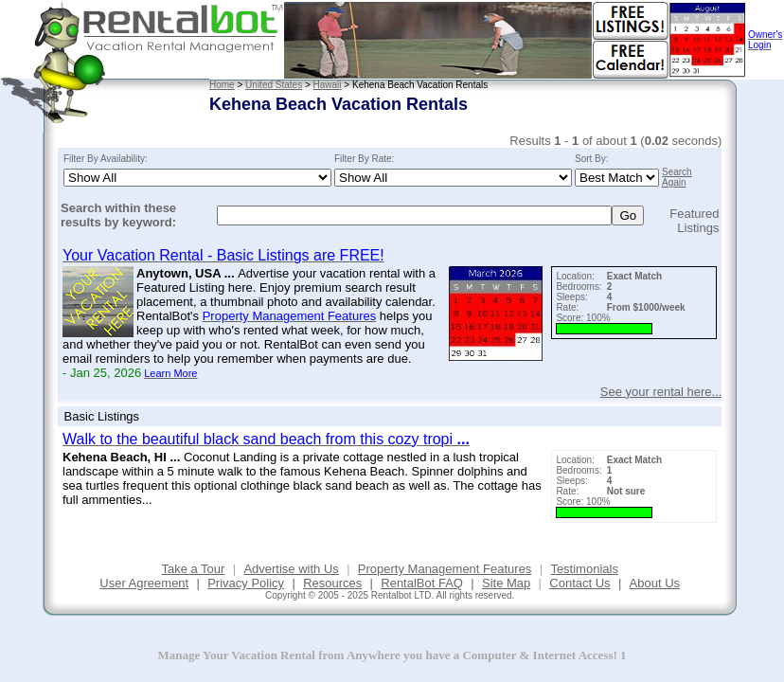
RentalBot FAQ (422, 583)
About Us (655, 583)
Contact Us (579, 583)
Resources (332, 583)
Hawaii (328, 85)
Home (222, 85)
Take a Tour (193, 569)
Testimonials (584, 569)
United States (274, 85)
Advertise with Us (291, 569)
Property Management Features (445, 569)
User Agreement (144, 583)
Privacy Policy (246, 583)
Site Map (506, 583)
